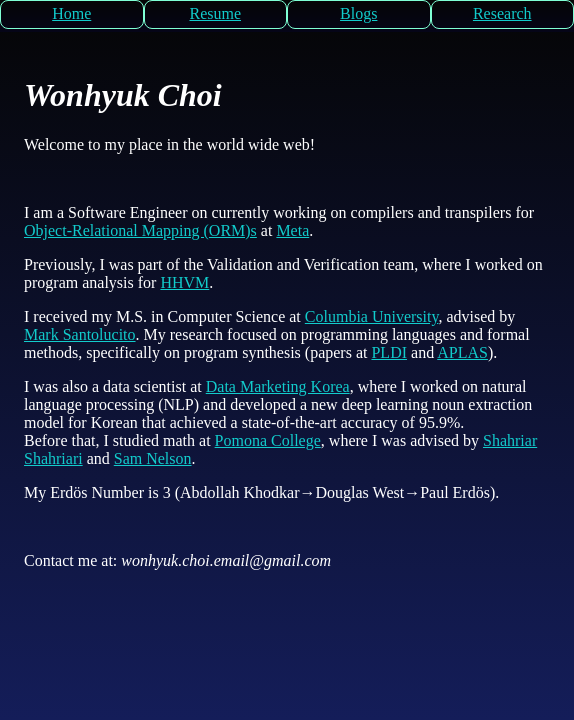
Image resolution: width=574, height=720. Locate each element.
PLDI (389, 352)
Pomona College (268, 440)
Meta (292, 230)
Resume (215, 13)
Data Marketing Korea (278, 386)
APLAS (462, 352)
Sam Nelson (153, 458)
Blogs (358, 13)
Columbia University (372, 316)
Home (71, 13)
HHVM (184, 282)
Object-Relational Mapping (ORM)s (140, 230)
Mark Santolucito (80, 334)
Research (502, 13)
